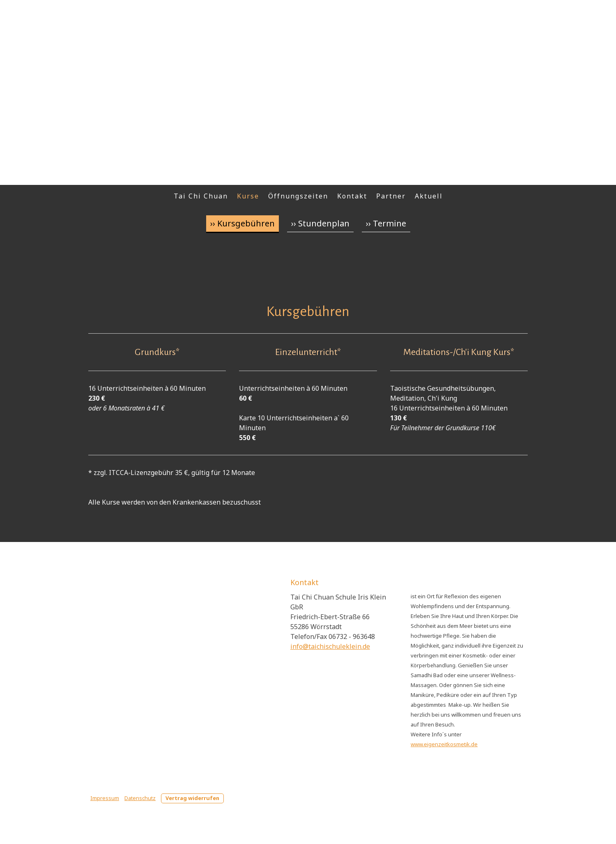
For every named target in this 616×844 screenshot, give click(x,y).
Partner (391, 196)
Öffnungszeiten (298, 196)
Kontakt (352, 196)
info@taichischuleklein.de (330, 646)
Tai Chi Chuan (201, 196)
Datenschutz (140, 798)
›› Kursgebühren (242, 223)
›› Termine (386, 223)
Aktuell (429, 196)
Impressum (105, 798)
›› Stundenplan (320, 223)
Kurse (248, 196)
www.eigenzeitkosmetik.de (444, 744)
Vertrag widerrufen (192, 798)
